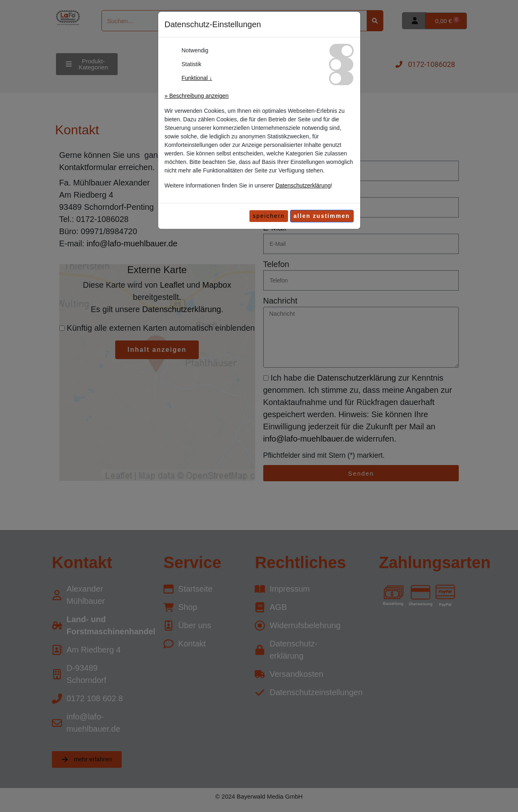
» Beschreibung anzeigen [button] (197, 96)
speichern (269, 216)
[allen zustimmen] (322, 216)
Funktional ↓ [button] (197, 78)
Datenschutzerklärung (303, 185)
